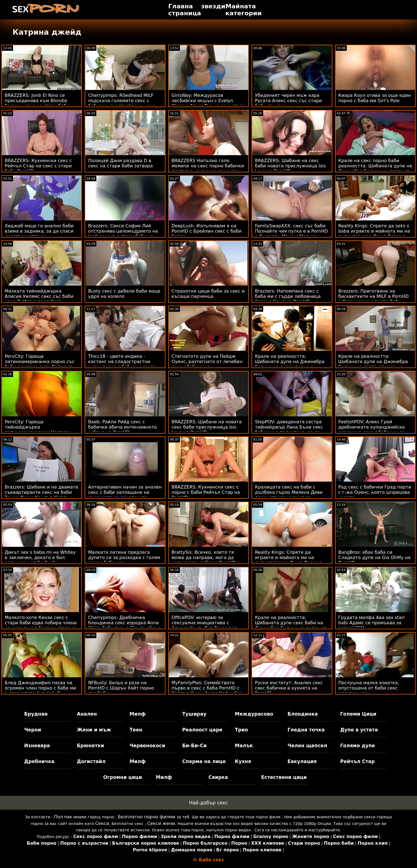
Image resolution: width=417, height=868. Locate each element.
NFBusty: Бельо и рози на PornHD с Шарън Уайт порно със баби (121, 688)
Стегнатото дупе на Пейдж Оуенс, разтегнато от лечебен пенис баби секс (207, 362)
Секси (102, 823)
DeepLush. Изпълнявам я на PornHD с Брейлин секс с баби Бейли (207, 231)
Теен (136, 730)
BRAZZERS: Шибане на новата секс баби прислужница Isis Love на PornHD (207, 427)
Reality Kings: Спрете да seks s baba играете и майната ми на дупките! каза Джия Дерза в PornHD (374, 234)
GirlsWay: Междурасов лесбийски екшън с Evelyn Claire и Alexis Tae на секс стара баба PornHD (209, 103)
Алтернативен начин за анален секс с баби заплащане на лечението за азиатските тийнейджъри (125, 495)
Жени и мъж (94, 730)
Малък (244, 746)
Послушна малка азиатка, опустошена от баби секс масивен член (369, 688)
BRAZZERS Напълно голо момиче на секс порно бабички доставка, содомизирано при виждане (208, 168)
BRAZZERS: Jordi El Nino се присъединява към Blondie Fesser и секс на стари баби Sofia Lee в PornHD (37, 103)
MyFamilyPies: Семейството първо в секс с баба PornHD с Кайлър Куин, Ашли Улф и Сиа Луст (207, 691)
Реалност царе (202, 730)
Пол (59, 817)
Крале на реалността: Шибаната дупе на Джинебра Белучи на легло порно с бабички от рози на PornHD (290, 364)
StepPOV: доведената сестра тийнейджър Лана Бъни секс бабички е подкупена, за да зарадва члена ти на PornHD (289, 430)
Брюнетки (91, 746)
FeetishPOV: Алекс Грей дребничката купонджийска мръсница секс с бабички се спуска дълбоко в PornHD (372, 430)
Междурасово (254, 714)
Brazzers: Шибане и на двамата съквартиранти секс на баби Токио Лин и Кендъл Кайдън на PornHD (41, 495)
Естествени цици (284, 777)
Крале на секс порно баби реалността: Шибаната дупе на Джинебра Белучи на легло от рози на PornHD (375, 168)
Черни (33, 730)
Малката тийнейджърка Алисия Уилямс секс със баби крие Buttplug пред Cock (39, 296)
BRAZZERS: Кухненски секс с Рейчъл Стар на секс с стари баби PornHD (38, 166)
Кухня (243, 761)
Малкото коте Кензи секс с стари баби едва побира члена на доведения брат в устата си (41, 623)
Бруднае (36, 714)
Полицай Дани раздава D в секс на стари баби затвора (120, 163)
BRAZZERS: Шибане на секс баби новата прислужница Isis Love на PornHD (290, 166)
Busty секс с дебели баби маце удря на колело (124, 294)
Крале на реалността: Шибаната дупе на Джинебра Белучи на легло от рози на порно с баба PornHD (373, 364)
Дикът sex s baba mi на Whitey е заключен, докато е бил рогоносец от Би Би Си (40, 558)
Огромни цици (123, 777)
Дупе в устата (359, 730)
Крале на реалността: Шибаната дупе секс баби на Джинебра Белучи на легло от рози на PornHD (290, 625)
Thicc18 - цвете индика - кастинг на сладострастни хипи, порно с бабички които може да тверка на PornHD (122, 364)
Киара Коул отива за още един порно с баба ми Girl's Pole (375, 98)
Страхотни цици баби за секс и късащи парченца (208, 294)
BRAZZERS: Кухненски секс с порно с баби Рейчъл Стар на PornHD (206, 492)
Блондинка (303, 714)
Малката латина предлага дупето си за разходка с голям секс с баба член (124, 558)
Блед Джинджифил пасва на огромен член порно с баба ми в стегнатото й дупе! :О (40, 688)
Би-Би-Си (194, 746)
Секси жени (161, 823)
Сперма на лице (204, 761)
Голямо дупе (357, 746)
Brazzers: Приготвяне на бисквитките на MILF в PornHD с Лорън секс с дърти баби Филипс (374, 299)
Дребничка (39, 761)
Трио (241, 730)
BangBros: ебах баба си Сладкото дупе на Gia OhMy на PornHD (375, 558)
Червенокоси (147, 746)
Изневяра (37, 746)
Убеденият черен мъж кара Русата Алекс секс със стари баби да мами (288, 101)
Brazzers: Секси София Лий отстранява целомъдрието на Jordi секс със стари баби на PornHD (123, 234)
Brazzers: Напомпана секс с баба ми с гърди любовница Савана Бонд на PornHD (288, 296)
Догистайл (91, 761)
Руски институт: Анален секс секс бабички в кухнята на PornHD (289, 688)
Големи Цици (358, 714)
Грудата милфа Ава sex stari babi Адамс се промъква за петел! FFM (372, 623)
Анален (87, 714)
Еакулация (302, 761)
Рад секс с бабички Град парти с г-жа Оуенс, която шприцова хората (375, 492)
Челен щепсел (307, 746)
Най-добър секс (209, 803)
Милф (137, 714)
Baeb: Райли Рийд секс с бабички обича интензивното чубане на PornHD (122, 427)
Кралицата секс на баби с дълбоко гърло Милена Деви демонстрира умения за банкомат (289, 495)
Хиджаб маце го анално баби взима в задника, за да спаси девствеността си (39, 231)
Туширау (194, 714)
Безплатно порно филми (147, 817)
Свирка (218, 777)
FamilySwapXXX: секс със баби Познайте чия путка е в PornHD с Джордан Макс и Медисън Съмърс (291, 234)
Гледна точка (306, 730)
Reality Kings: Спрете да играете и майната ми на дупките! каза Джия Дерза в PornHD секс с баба (288, 560)
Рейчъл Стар (357, 761)
